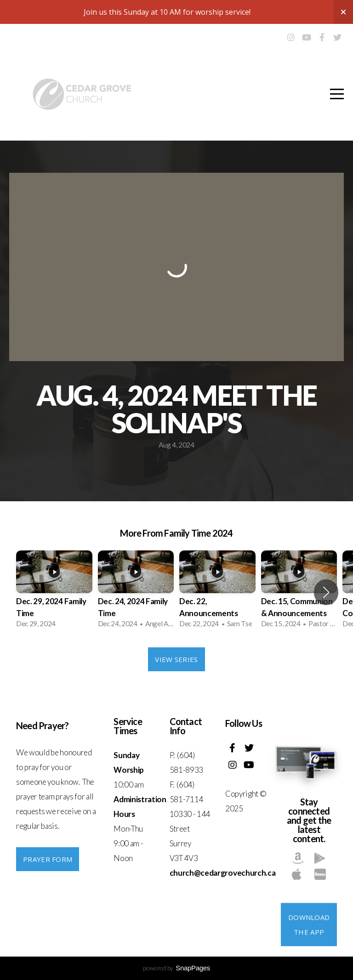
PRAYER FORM (48, 859)
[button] (326, 592)
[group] (54, 592)
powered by (176, 968)
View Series (176, 659)
